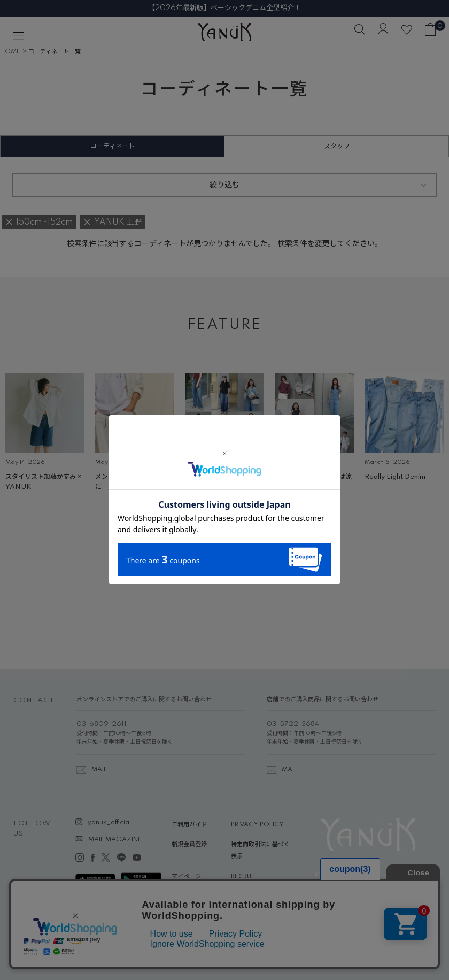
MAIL (99, 770)
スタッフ (337, 146)
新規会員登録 (189, 845)
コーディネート (113, 146)
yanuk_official (109, 823)
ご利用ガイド (189, 825)
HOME (10, 52)
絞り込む (224, 185)
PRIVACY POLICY (257, 825)
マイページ (186, 877)
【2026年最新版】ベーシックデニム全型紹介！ (224, 8)
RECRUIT (243, 877)
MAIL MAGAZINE (115, 840)
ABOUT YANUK (194, 897)
